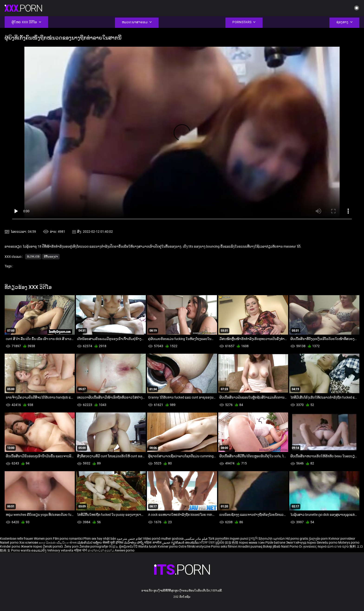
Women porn (43, 539)
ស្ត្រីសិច (220, 542)
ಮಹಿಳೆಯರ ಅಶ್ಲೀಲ (90, 542)
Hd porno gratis (297, 539)
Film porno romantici (68, 539)
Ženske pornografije (94, 546)
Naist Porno (290, 546)
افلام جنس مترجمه (130, 539)
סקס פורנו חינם (338, 546)
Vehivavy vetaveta (61, 550)
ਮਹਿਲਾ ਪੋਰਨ (207, 542)
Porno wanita (21, 550)
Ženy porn (72, 546)
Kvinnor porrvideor (342, 539)
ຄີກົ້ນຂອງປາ (51, 257)
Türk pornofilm (219, 539)
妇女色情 (232, 542)
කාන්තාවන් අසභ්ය (101, 550)
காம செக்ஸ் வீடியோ (54, 542)
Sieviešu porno (327, 542)
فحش (166, 542)
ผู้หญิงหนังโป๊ (129, 546)
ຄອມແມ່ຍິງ (39, 550)
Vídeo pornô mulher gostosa (163, 539)
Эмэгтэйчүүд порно (301, 542)
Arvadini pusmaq (250, 546)
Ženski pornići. (54, 546)
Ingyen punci (239, 539)
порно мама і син (252, 542)
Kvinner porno (168, 546)
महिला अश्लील (153, 542)
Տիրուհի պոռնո (272, 539)
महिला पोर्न (81, 550)
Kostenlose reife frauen (17, 539)
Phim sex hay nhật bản (100, 539)
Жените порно (32, 546)
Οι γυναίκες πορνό (313, 546)
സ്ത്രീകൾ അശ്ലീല (185, 542)
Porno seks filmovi (224, 546)
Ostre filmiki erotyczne (194, 546)
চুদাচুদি (253, 539)
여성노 (114, 546)
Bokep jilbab (272, 546)
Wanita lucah (148, 546)
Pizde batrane (275, 542)
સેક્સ (73, 542)
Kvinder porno (10, 546)
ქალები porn (319, 539)
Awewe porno (125, 550)
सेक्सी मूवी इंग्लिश (113, 542)
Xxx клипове (29, 542)
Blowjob (33, 257)
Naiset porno (10, 542)
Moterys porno (349, 542)
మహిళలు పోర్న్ (134, 542)
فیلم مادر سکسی (196, 539)
